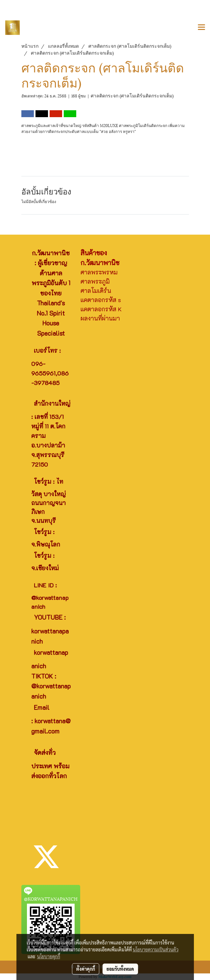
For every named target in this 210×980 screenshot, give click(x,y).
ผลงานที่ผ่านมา (100, 318)
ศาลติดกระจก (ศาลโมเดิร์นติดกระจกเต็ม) (132, 95)
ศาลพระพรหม (99, 272)
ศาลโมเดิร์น (96, 291)
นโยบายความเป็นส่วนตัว (156, 949)
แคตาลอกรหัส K (101, 309)
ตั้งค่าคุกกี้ (86, 969)
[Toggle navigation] (201, 28)
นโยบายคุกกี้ (49, 956)
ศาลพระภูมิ (95, 281)
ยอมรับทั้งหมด (120, 969)
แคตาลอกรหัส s (101, 300)
